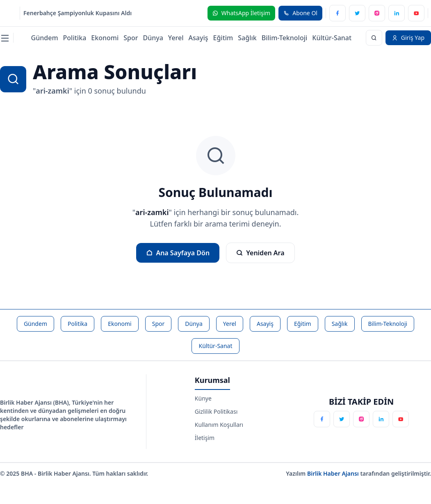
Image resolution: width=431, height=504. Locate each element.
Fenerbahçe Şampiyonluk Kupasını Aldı (78, 13)
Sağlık (247, 38)
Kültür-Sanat (332, 38)
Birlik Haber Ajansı (334, 473)
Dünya (153, 38)
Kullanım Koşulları (219, 425)
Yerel (176, 38)
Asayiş (198, 38)
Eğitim (223, 38)
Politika (75, 38)
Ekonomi (105, 38)
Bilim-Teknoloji (285, 38)
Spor (131, 38)
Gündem (45, 38)
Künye (203, 398)
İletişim (205, 438)
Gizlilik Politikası (216, 411)
